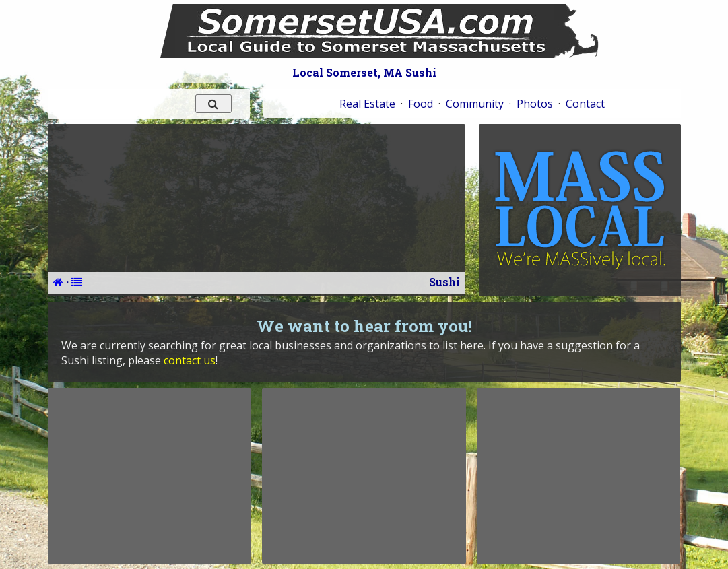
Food (421, 104)
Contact (585, 104)
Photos (535, 104)
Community (475, 104)
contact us (190, 360)
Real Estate (367, 104)
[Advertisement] (150, 475)
